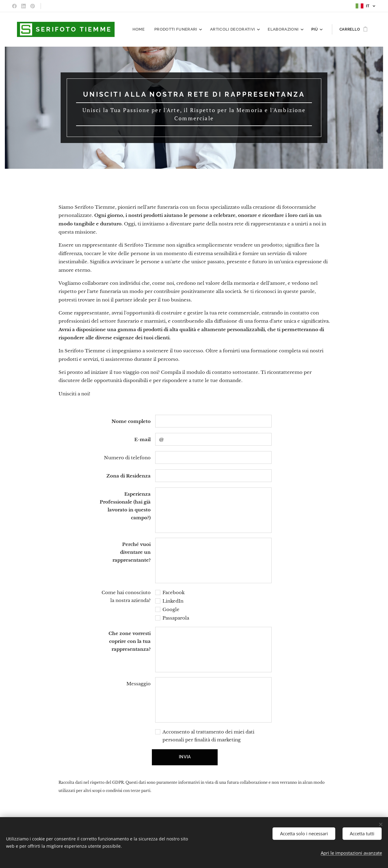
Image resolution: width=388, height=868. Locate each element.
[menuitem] (148, 29)
